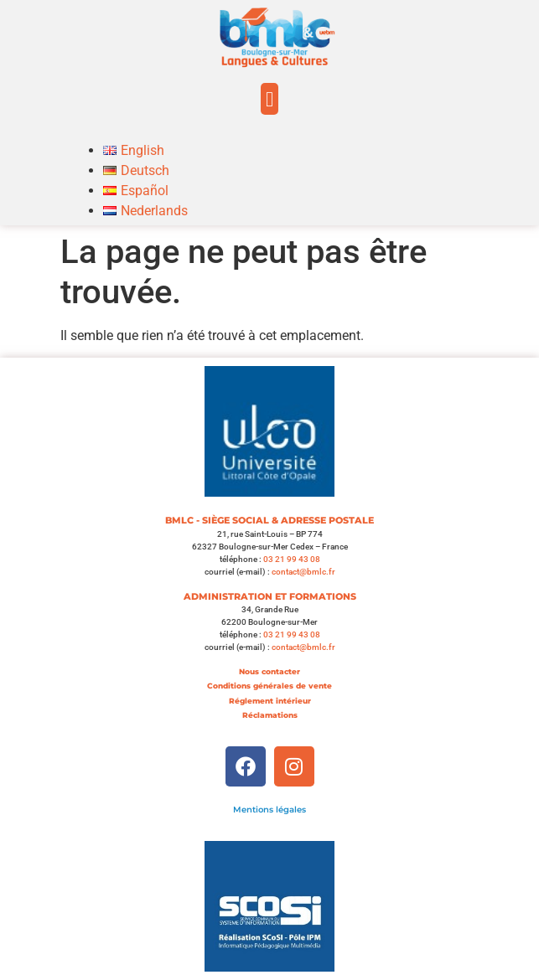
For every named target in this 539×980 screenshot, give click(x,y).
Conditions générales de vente (269, 686)
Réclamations (270, 715)
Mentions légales (269, 810)
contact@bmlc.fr (303, 572)
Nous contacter (269, 671)
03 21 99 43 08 (292, 559)
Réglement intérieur (270, 701)
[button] (270, 99)
